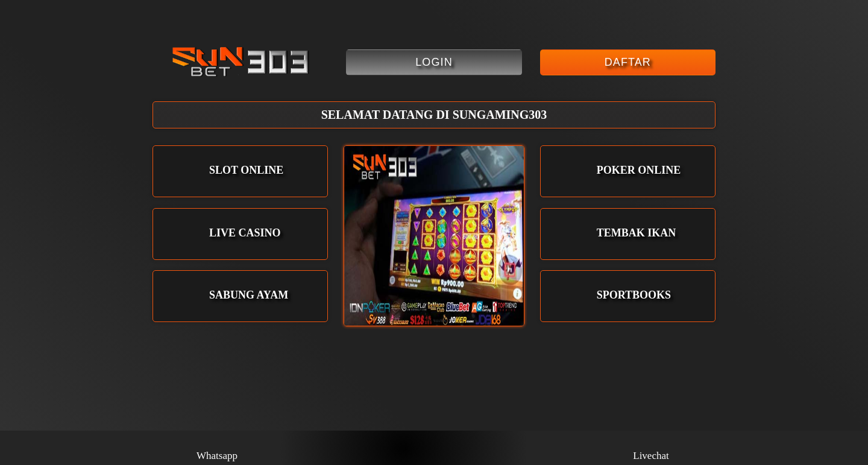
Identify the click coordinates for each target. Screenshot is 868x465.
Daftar (628, 62)
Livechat (651, 448)
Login (434, 62)
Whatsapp (217, 448)
